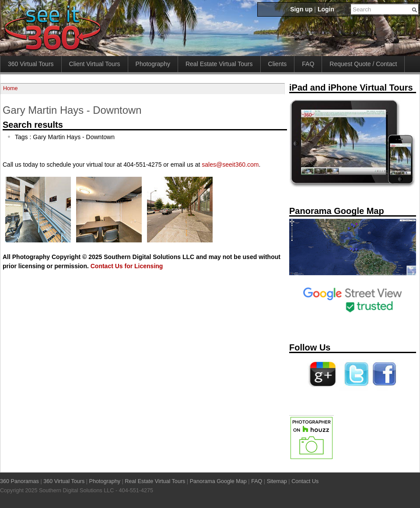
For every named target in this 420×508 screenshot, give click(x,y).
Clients (278, 64)
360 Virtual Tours (31, 64)
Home (10, 88)
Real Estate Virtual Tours (219, 64)
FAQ (308, 64)
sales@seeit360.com (230, 165)
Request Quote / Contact (363, 64)
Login (326, 9)
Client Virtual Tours (95, 64)
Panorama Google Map (218, 481)
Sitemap (277, 481)
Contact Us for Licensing (127, 266)
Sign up (301, 9)
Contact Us (305, 481)
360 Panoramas (19, 481)
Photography (153, 64)
